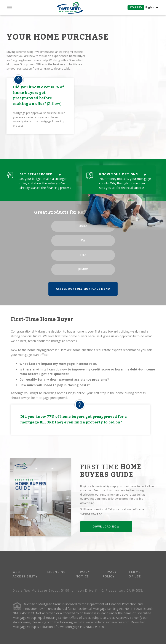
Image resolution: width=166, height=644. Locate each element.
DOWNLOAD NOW (106, 527)
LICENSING (57, 572)
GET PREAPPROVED (40, 174)
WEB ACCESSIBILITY (25, 574)
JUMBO (83, 269)
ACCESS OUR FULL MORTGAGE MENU (83, 289)
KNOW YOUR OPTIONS (123, 174)
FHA (83, 255)
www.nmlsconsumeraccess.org (108, 622)
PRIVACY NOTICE (83, 574)
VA (83, 241)
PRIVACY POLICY (110, 574)
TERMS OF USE (135, 574)
